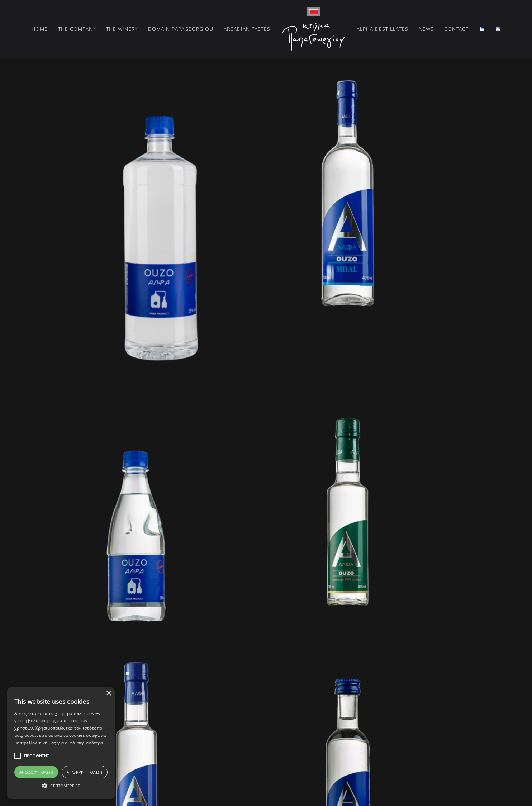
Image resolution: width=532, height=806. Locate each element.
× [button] (108, 694)
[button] (61, 786)
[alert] (61, 743)
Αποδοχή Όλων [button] (36, 772)
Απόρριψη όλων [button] (84, 772)
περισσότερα (90, 743)
